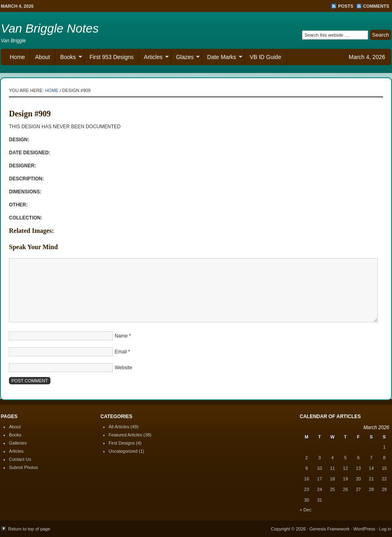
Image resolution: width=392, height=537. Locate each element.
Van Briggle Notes (50, 28)
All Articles (119, 427)
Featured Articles (125, 435)
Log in (385, 529)
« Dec (306, 510)
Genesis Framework (329, 529)
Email (121, 352)
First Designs (122, 443)
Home (17, 57)
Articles (154, 58)
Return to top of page (29, 529)
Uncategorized (123, 451)
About (42, 57)
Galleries (18, 443)
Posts (345, 6)
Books (69, 58)
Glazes (186, 58)
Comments (376, 6)
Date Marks (222, 58)
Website (123, 368)
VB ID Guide (266, 57)
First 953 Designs (112, 57)
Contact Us (20, 459)
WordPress (364, 529)
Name (121, 336)
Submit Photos (24, 467)
